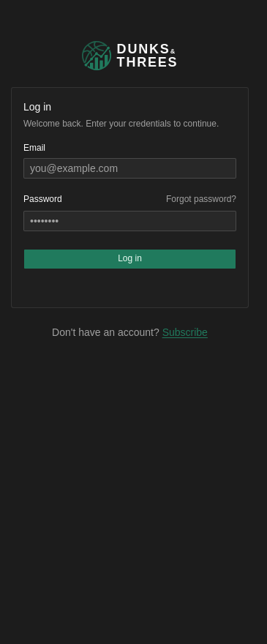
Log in (130, 258)
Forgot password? (201, 199)
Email (34, 148)
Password (43, 199)
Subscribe (185, 332)
